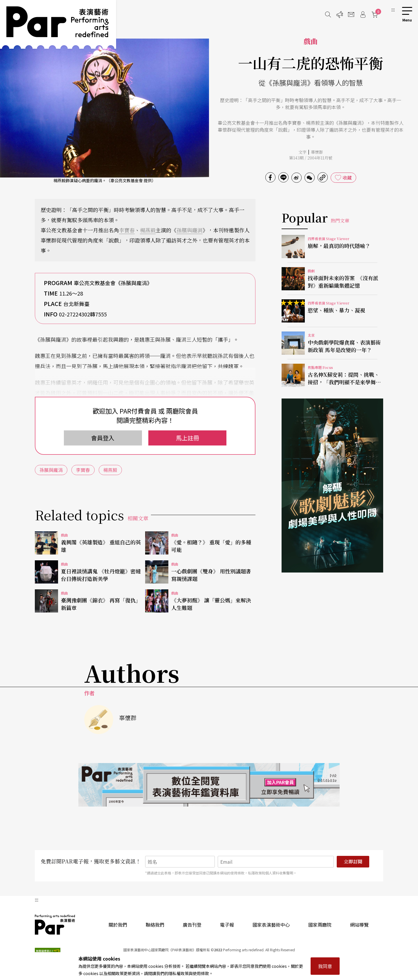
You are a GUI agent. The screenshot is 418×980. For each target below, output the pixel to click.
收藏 (347, 177)
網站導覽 (359, 925)
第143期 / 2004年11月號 (311, 158)
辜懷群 (317, 152)
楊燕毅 (148, 230)
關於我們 (118, 925)
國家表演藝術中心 (271, 925)
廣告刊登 (192, 925)
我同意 (325, 966)
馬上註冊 (188, 438)
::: (393, 9)
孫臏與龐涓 (190, 230)
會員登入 (103, 438)
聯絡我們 (155, 925)
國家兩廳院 (320, 925)
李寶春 (127, 230)
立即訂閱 (353, 862)
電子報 (227, 925)
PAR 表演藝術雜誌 (55, 925)
